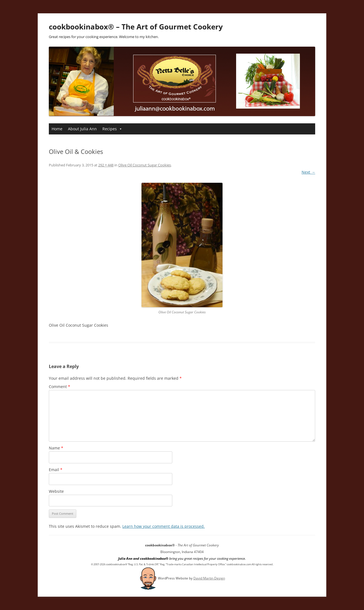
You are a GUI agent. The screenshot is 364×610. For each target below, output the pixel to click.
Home (57, 129)
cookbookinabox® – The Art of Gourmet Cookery (136, 27)
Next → (308, 172)
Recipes (112, 129)
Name (56, 448)
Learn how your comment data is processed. (164, 526)
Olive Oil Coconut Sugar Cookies (145, 165)
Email (56, 470)
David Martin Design (209, 578)
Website (56, 491)
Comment (60, 387)
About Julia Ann (82, 129)
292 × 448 (106, 165)
